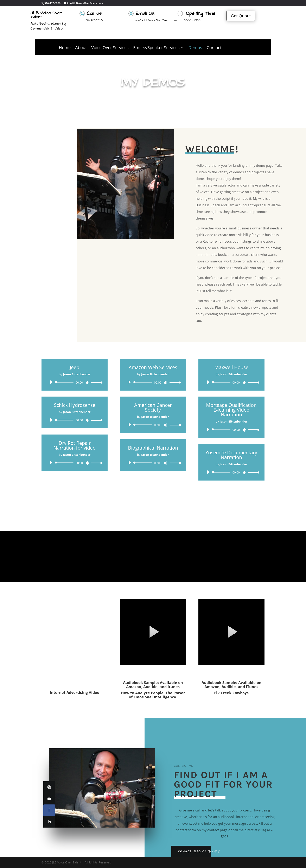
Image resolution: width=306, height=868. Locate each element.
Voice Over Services (110, 48)
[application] (75, 382)
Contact (214, 48)
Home (65, 48)
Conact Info (189, 851)
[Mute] (87, 383)
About (81, 48)
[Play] (51, 382)
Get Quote (241, 16)
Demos (195, 48)
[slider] (65, 382)
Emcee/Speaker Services (156, 48)
